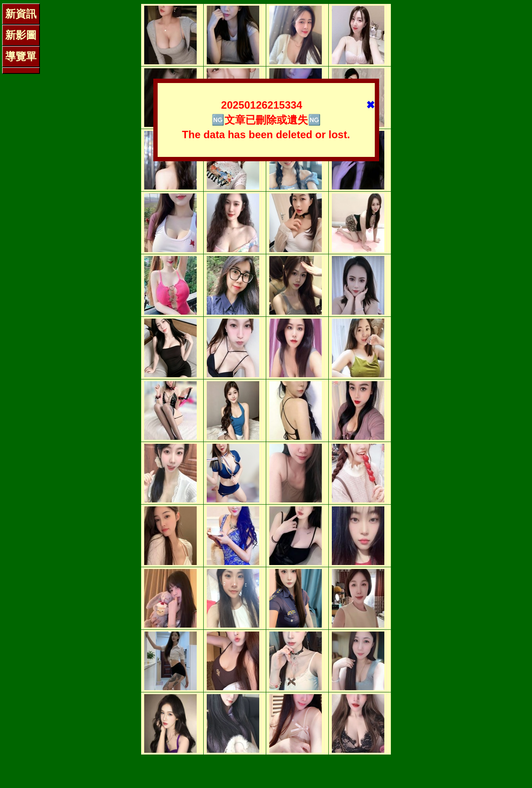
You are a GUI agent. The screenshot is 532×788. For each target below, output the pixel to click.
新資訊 (21, 14)
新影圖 (21, 35)
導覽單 (21, 56)
